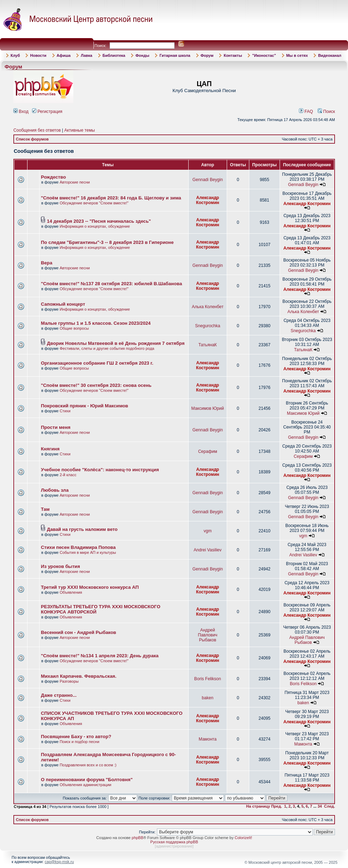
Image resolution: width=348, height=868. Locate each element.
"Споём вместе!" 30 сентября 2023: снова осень (96, 385)
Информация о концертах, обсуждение (95, 226)
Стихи (65, 411)
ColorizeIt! (243, 838)
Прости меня (56, 427)
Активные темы (80, 130)
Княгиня (50, 449)
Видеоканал (330, 55)
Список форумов (32, 139)
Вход (21, 112)
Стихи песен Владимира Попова (78, 547)
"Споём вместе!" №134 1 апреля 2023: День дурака (100, 656)
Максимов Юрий (208, 408)
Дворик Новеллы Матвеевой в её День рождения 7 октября (116, 343)
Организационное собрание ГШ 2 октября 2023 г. (97, 363)
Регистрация (47, 112)
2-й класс (68, 475)
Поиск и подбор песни (79, 742)
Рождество (53, 177)
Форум (207, 55)
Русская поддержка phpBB (174, 842)
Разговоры (69, 681)
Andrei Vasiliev (207, 550)
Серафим (208, 451)
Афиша (64, 55)
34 (320, 806)
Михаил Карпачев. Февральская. (79, 676)
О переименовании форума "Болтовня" (87, 780)
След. (329, 806)
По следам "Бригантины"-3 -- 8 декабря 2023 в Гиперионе (107, 242)
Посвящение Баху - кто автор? (76, 737)
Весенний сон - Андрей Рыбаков (78, 632)
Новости (38, 55)
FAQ (306, 112)
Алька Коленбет (208, 307)
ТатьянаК (208, 345)
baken (207, 698)
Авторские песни (75, 182)
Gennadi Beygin (208, 180)
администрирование (174, 846)
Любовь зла (55, 490)
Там (45, 509)
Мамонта (207, 739)
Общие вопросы (74, 328)
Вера (47, 263)
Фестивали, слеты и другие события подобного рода (107, 348)
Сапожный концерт (63, 304)
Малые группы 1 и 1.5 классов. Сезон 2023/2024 (96, 323)
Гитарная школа (175, 55)
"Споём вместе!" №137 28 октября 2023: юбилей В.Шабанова (111, 284)
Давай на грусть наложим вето (82, 529)
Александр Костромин (208, 200)
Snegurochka (207, 326)
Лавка (87, 55)
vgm (207, 531)
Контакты (233, 55)
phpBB (138, 838)
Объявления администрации (86, 785)
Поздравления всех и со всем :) (88, 765)
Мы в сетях (297, 55)
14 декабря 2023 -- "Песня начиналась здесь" (99, 221)
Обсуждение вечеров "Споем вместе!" (94, 203)
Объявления (71, 592)
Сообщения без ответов (37, 130)
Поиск (326, 112)
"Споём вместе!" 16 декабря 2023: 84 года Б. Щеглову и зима (111, 198)
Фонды (142, 55)
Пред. (277, 806)
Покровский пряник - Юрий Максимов (84, 406)
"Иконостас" (264, 55)
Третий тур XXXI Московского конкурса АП (90, 587)
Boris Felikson (208, 679)
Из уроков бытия (60, 566)
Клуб (15, 55)
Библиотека (114, 55)
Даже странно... (59, 695)
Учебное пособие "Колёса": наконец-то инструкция (100, 470)
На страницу (258, 806)
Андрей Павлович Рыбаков (207, 635)
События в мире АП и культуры (88, 552)
